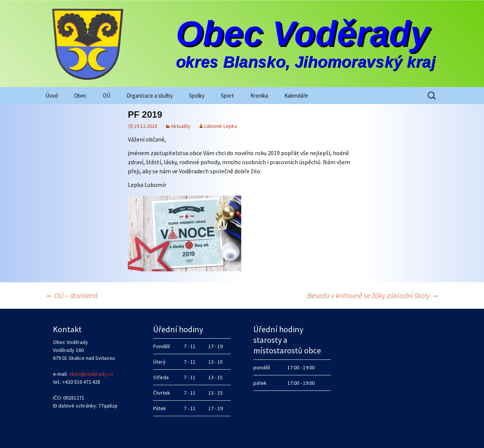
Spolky (197, 96)
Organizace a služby (150, 96)
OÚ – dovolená (72, 295)
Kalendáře (296, 96)
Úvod (52, 96)
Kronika (259, 96)
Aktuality (181, 126)
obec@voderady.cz (91, 374)
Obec (80, 96)
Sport (227, 96)
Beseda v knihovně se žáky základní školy (373, 295)
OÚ (107, 96)
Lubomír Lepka (221, 126)
